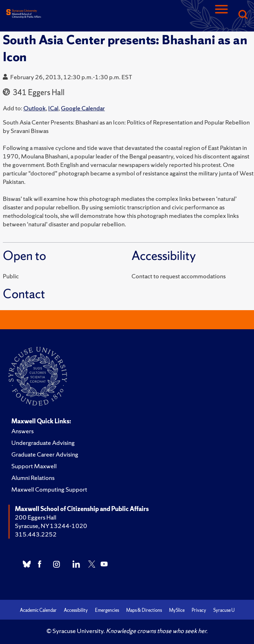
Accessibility (76, 610)
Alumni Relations (33, 478)
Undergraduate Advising (43, 443)
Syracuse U (224, 610)
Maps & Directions (144, 610)
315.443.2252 (36, 534)
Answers (22, 431)
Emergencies (107, 610)
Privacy (199, 610)
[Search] (243, 15)
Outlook (35, 108)
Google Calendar (83, 108)
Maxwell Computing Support (49, 489)
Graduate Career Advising (45, 454)
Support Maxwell (34, 466)
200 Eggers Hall (36, 517)
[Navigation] (221, 15)
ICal (53, 108)
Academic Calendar (38, 610)
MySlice (177, 610)
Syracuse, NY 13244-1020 (51, 526)
